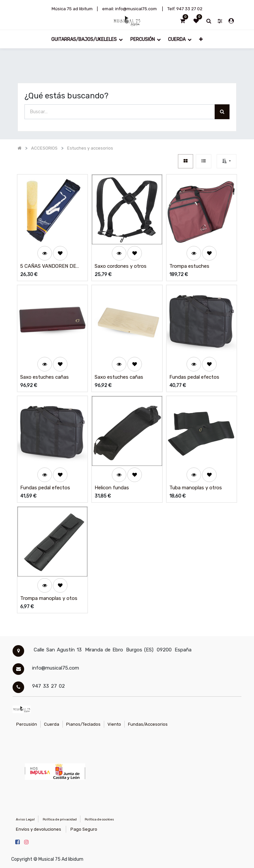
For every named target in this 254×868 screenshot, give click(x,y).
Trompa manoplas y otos (49, 598)
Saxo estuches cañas (44, 377)
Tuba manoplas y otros (196, 488)
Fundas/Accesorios (148, 724)
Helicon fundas (112, 488)
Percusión (27, 724)
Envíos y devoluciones (39, 829)
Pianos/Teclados (83, 724)
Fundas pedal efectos (194, 377)
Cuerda (52, 724)
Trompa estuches (189, 266)
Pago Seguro (84, 829)
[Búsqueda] (222, 112)
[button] (201, 39)
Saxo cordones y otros (121, 266)
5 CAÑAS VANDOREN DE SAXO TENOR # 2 (48, 267)
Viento (114, 724)
